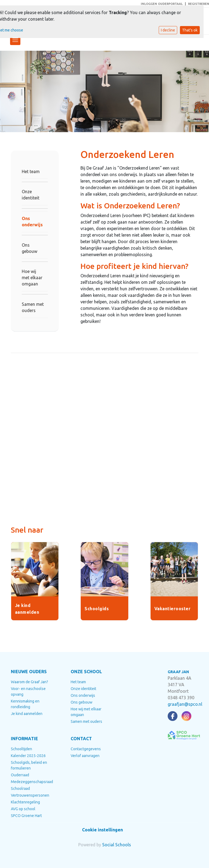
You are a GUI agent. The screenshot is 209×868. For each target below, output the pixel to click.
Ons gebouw (29, 248)
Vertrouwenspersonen (30, 795)
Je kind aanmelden (27, 714)
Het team (31, 171)
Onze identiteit (31, 195)
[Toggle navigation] (15, 40)
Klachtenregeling (25, 802)
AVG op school (23, 809)
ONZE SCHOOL (86, 672)
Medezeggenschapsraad (30, 782)
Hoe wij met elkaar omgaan (32, 278)
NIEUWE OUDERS (29, 672)
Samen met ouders (33, 307)
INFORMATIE (24, 739)
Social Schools (117, 845)
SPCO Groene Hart (26, 816)
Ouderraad (20, 775)
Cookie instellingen (102, 830)
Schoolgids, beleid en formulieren (29, 765)
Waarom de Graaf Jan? (29, 682)
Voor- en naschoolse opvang (28, 691)
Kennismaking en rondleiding (25, 704)
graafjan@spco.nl (185, 704)
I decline (168, 30)
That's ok (190, 30)
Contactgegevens (86, 749)
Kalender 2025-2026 (28, 756)
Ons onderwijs (32, 222)
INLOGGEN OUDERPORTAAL (162, 4)
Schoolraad (20, 788)
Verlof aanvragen (85, 756)
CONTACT (81, 739)
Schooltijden (21, 749)
